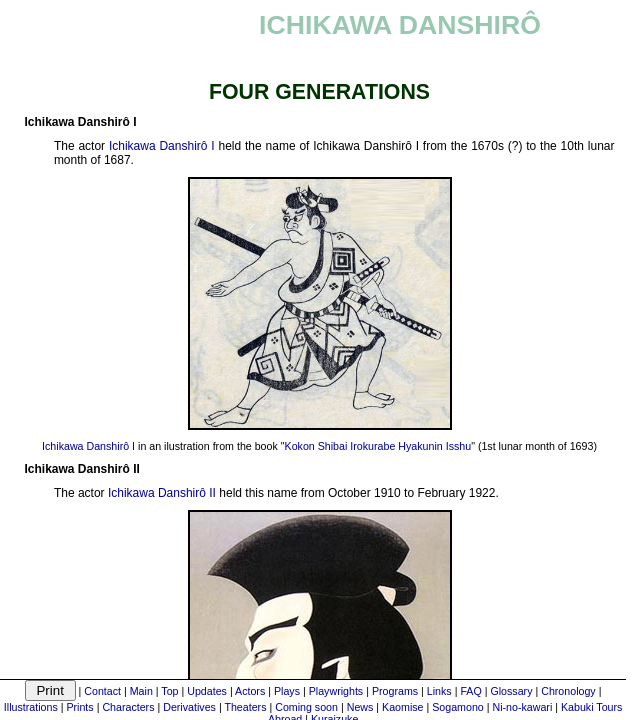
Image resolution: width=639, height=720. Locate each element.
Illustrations (31, 707)
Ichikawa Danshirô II (162, 493)
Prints (79, 707)
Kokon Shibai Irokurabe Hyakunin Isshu (378, 446)
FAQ (470, 691)
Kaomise (402, 707)
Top (169, 691)
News (360, 707)
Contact (102, 691)
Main (141, 691)
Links (439, 691)
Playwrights (336, 691)
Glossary (511, 691)
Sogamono (458, 707)
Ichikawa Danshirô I (162, 146)
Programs (395, 691)
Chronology (568, 691)
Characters (128, 707)
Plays (287, 691)
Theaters (245, 707)
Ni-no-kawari (522, 707)
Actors (250, 691)
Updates (207, 691)
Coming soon (306, 707)
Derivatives (189, 707)
